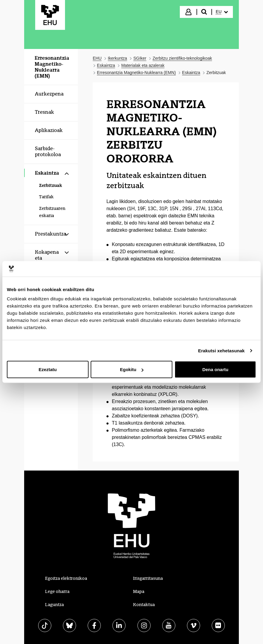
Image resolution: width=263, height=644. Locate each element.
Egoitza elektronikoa (66, 578)
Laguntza (54, 605)
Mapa (139, 591)
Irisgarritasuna (148, 578)
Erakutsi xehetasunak (221, 350)
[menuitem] (222, 12)
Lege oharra (57, 591)
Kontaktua (144, 605)
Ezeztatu (48, 369)
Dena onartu (215, 369)
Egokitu (132, 369)
